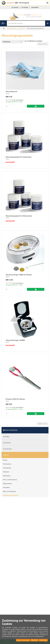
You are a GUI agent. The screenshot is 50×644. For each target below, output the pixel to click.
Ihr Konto (25, 7)
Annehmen (43, 640)
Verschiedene (11, 430)
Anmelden (35, 7)
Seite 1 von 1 (43, 44)
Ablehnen (34, 640)
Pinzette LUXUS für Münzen (15, 399)
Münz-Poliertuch (11, 92)
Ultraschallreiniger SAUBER (15, 340)
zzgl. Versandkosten (18, 100)
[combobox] (12, 42)
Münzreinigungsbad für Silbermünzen (19, 216)
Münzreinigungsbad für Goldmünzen (19, 157)
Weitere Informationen (23, 640)
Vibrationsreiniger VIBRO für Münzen (19, 275)
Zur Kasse (15, 7)
